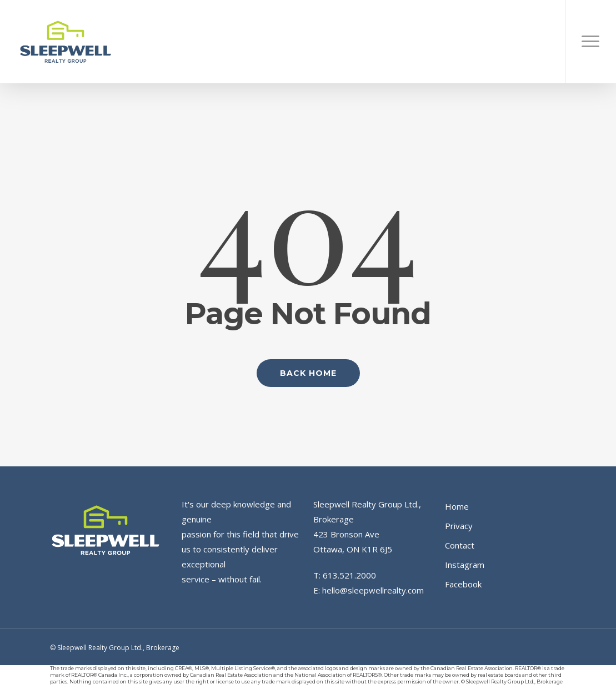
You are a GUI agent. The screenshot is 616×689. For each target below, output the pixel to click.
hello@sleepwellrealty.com (373, 590)
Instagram (465, 565)
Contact (460, 545)
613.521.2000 (349, 575)
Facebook (463, 584)
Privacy (459, 526)
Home (457, 506)
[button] (591, 42)
